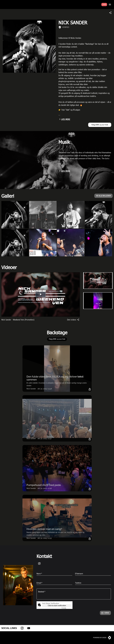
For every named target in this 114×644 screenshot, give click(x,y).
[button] (103, 196)
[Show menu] (110, 5)
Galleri (8, 196)
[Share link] (110, 13)
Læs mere (64, 119)
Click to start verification (57, 606)
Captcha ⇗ (67, 608)
